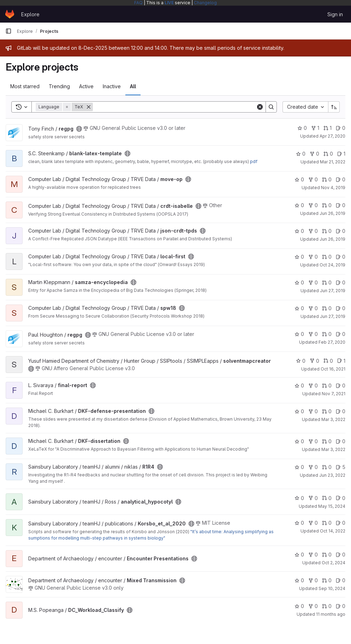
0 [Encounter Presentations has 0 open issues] (341, 555)
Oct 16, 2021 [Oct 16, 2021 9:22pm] (333, 369)
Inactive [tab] (112, 86)
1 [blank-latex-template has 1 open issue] (341, 154)
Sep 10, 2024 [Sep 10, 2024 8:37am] (332, 588)
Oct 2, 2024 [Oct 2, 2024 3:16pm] (334, 563)
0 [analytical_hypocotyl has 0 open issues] (341, 498)
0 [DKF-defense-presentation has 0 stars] (299, 411)
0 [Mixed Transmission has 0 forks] (313, 580)
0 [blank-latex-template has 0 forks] (314, 154)
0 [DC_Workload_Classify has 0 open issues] (341, 606)
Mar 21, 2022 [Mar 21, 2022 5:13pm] (333, 162)
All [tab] (133, 86)
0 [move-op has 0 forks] (313, 179)
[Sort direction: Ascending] (334, 107)
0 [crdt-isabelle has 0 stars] (299, 205)
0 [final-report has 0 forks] (313, 386)
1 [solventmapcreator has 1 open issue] (341, 361)
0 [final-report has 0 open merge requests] (327, 386)
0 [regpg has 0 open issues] (341, 128)
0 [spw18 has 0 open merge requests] (327, 308)
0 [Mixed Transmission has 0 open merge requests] (327, 580)
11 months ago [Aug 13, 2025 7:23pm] (331, 614)
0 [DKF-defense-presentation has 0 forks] (313, 411)
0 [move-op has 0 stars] (299, 179)
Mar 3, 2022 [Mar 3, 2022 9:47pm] (333, 419)
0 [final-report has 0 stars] (299, 386)
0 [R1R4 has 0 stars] (299, 467)
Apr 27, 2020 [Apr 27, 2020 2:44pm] (332, 136)
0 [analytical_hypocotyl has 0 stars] (299, 498)
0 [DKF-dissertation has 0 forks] (313, 441)
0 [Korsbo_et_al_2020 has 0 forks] (313, 523)
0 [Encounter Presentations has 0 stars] (299, 555)
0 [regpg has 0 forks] (313, 334)
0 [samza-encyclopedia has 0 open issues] (341, 282)
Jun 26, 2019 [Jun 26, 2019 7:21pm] (332, 239)
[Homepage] (10, 14)
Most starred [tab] (25, 86)
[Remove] (89, 107)
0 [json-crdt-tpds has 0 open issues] (341, 231)
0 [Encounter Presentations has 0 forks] (313, 555)
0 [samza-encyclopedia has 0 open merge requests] (327, 282)
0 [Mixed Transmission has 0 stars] (299, 580)
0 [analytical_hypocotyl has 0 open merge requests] (327, 498)
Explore (30, 14)
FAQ (138, 3)
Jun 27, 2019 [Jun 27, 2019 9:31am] (333, 316)
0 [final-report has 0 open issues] (341, 386)
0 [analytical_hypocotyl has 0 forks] (313, 498)
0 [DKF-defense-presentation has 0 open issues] (341, 411)
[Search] (174, 107)
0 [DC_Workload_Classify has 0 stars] (299, 606)
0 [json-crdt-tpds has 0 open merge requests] (327, 231)
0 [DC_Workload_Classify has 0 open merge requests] (327, 606)
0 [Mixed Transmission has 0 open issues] (341, 580)
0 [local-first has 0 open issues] (341, 257)
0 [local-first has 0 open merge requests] (327, 257)
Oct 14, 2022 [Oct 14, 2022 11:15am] (333, 531)
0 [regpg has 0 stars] (302, 128)
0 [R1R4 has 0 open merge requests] (327, 467)
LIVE (169, 3)
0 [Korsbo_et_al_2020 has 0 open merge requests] (327, 523)
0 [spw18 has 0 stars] (299, 308)
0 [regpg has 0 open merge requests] (327, 334)
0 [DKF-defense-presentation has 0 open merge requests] (327, 411)
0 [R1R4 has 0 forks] (313, 467)
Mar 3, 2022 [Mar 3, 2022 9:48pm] (333, 449)
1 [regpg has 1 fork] (315, 128)
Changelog (205, 3)
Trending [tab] (59, 86)
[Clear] (260, 107)
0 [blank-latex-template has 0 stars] (301, 154)
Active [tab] (86, 86)
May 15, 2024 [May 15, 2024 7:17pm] (332, 506)
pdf (254, 161)
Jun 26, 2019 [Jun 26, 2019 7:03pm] (332, 213)
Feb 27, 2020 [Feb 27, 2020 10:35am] (332, 342)
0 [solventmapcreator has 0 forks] (314, 361)
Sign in (335, 14)
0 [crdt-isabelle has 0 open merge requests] (327, 205)
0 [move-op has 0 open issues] (341, 179)
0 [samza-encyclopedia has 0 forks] (313, 282)
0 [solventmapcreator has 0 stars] (301, 361)
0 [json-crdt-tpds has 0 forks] (313, 231)
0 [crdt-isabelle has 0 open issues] (341, 205)
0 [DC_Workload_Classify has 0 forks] (313, 606)
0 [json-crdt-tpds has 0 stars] (299, 231)
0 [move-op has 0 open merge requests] (327, 179)
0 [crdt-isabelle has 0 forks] (313, 205)
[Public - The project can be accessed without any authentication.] (79, 129)
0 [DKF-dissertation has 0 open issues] (341, 441)
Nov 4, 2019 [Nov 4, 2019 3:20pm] (333, 188)
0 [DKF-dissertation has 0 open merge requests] (327, 441)
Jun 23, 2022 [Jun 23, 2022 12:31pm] (332, 475)
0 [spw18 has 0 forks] (313, 308)
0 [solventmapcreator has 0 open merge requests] (328, 361)
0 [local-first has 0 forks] (313, 257)
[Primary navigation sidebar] (8, 31)
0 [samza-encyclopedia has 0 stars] (299, 282)
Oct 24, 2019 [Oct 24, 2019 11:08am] (332, 265)
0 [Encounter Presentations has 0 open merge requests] (327, 555)
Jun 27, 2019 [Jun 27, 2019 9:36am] (333, 291)
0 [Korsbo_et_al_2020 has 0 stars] (299, 523)
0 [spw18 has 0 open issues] (341, 308)
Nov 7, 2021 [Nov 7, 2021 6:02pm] (334, 394)
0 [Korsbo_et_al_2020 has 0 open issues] (341, 523)
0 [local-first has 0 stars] (299, 257)
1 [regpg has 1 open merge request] (328, 128)
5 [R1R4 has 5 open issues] (341, 467)
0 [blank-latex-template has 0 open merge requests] (328, 154)
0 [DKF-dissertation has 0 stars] (299, 441)
